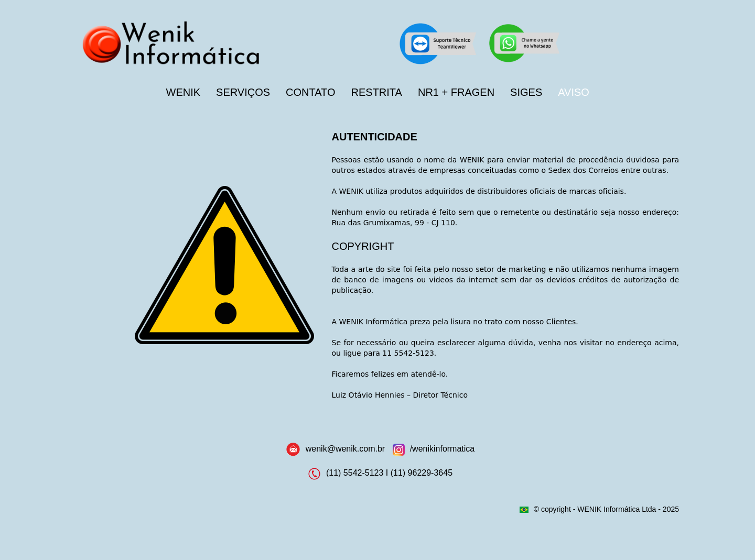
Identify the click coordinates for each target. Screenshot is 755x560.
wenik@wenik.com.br (345, 449)
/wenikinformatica (443, 449)
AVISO (574, 92)
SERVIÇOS (243, 92)
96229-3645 (430, 473)
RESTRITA (377, 92)
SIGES (526, 92)
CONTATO (310, 92)
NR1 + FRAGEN (456, 92)
